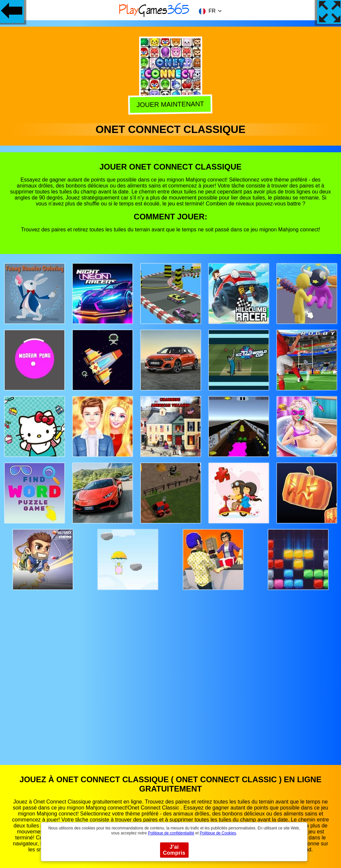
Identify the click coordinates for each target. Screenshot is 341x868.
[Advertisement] (171, 671)
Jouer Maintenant (171, 104)
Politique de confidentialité (171, 833)
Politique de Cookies (218, 833)
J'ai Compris (174, 850)
